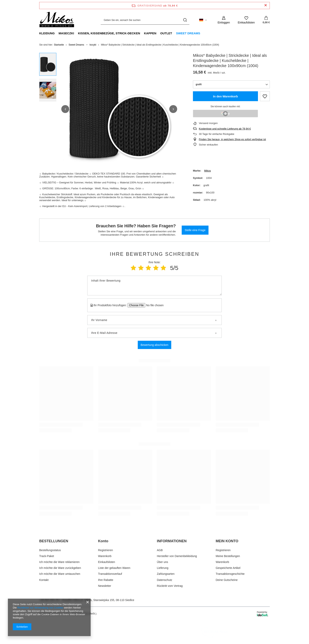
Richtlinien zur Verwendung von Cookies (40, 608)
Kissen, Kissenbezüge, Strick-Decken (109, 33)
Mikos (208, 171)
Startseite (59, 45)
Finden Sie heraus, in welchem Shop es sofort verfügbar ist (232, 139)
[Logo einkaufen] (57, 20)
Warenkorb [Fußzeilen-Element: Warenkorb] (105, 556)
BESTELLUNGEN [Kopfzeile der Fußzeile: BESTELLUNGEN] (54, 541)
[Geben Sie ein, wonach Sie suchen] (145, 20)
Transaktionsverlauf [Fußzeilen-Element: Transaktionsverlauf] (110, 574)
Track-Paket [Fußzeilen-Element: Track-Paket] (47, 556)
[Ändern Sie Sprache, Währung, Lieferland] (203, 20)
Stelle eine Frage (195, 230)
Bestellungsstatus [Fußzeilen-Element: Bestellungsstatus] (50, 550)
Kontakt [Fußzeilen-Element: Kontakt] (44, 580)
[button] (65, 109)
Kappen (150, 33)
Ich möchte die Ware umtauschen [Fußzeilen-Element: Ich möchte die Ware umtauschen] (60, 574)
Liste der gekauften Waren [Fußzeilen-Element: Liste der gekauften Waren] (114, 568)
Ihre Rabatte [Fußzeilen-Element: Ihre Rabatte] (106, 580)
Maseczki (66, 33)
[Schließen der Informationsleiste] (266, 5)
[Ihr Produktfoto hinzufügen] (154, 305)
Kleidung (47, 33)
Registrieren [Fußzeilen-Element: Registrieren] (106, 550)
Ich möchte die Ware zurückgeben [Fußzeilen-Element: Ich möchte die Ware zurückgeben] (60, 568)
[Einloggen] (224, 20)
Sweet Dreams (188, 33)
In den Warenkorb (225, 96)
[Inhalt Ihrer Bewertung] (154, 286)
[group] (119, 109)
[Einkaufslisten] (246, 20)
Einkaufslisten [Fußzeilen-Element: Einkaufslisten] (107, 562)
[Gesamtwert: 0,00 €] (266, 20)
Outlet (166, 33)
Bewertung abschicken (155, 345)
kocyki (93, 45)
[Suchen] (185, 20)
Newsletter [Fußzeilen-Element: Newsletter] (105, 586)
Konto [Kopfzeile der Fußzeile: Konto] (103, 541)
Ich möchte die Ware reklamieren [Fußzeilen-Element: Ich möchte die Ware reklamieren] (59, 562)
